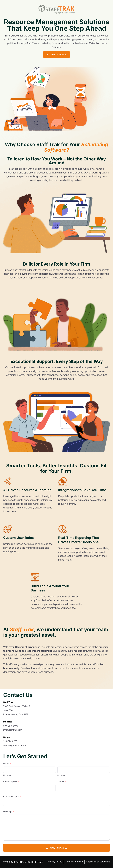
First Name (7, 775)
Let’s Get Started (56, 55)
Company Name (12, 797)
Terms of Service (74, 862)
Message (9, 811)
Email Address (11, 782)
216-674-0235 (10, 741)
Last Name (61, 775)
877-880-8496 (11, 726)
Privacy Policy (55, 862)
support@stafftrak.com (14, 745)
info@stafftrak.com (13, 730)
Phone (62, 782)
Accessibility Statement (98, 862)
